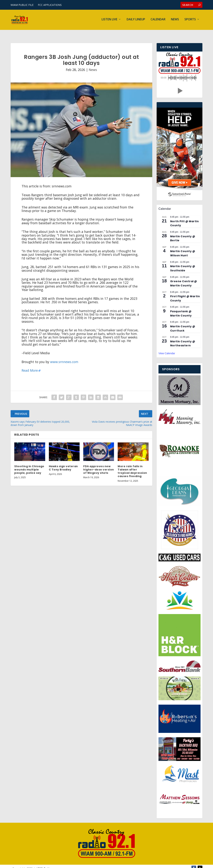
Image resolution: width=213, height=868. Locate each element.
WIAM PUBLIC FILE (22, 5)
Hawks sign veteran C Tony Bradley (63, 463)
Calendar (158, 21)
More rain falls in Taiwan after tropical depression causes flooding (132, 467)
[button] (180, 86)
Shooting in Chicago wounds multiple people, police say (29, 465)
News (175, 21)
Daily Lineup (136, 21)
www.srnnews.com (64, 357)
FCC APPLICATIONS (50, 5)
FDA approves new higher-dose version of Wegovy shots (99, 465)
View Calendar (167, 349)
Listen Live (109, 21)
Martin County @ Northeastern (183, 339)
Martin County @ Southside (183, 264)
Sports (190, 21)
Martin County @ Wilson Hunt (183, 249)
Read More (30, 366)
